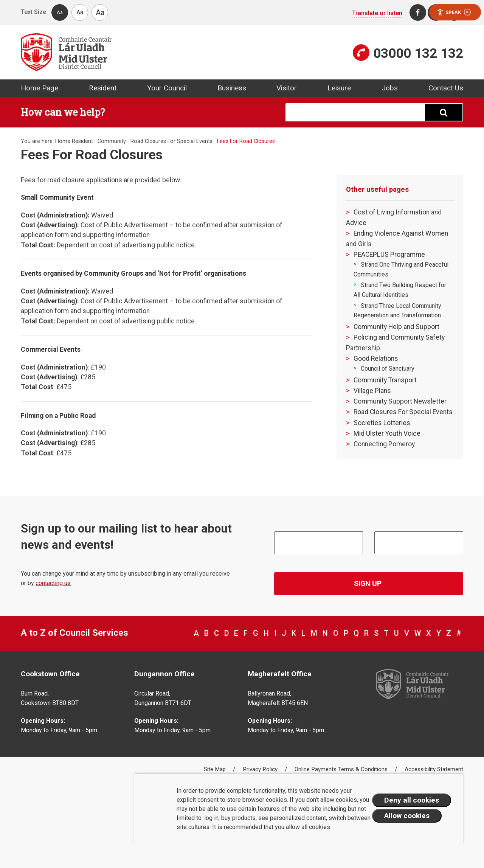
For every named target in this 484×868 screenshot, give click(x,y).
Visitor (287, 88)
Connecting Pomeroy (384, 444)
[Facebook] (418, 12)
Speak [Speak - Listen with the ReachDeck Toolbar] (454, 12)
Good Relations (376, 359)
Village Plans (372, 391)
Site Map (216, 769)
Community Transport (385, 380)
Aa (60, 12)
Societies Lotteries (382, 423)
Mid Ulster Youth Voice (387, 433)
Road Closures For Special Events (171, 141)
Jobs (390, 88)
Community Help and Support (396, 327)
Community (112, 141)
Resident (103, 88)
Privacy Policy (261, 769)
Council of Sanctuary (388, 369)
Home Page (40, 88)
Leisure (339, 88)
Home (63, 141)
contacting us (53, 583)
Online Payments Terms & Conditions (342, 769)
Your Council (167, 88)
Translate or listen (377, 13)
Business (232, 88)
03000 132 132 (418, 53)
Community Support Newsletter (400, 401)
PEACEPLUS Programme (389, 255)
